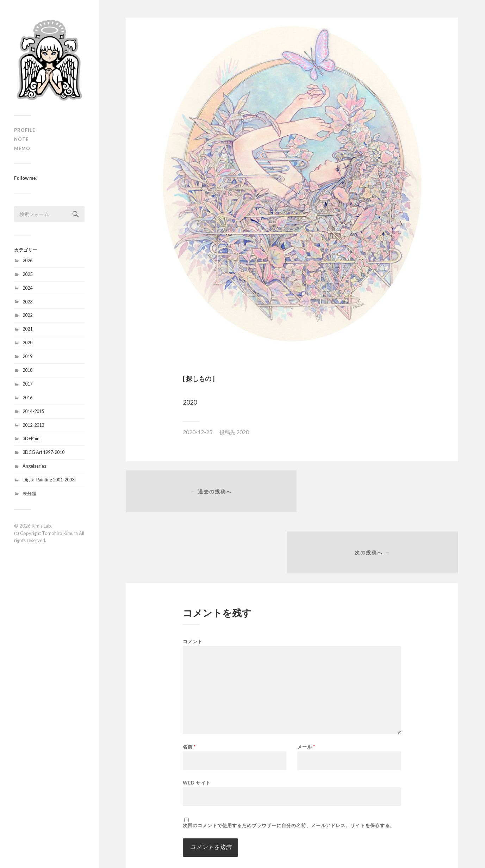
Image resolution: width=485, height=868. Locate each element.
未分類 (29, 493)
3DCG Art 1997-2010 (43, 452)
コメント (193, 582)
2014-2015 (33, 411)
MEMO (22, 148)
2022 (27, 315)
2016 (27, 398)
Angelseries (34, 466)
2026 (27, 260)
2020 (27, 343)
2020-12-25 (198, 432)
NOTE (21, 139)
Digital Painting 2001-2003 (48, 480)
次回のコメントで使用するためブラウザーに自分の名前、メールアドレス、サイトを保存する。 (289, 766)
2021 (27, 329)
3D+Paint (32, 438)
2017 (27, 384)
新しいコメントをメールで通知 (223, 812)
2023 (27, 302)
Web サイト (197, 723)
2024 (27, 288)
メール (306, 687)
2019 (27, 356)
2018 (27, 370)
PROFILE (25, 130)
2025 (27, 274)
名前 (189, 687)
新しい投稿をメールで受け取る (223, 823)
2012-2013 (33, 425)
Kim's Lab (41, 526)
